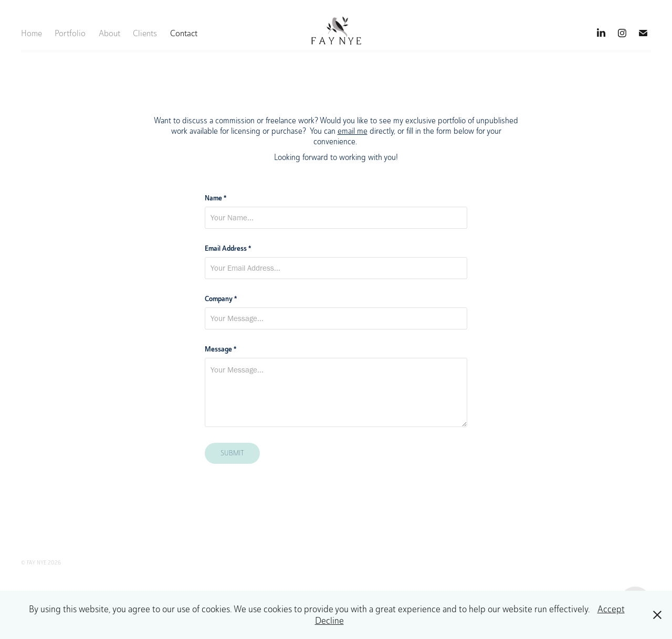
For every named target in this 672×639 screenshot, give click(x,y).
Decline (329, 621)
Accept (611, 609)
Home (31, 33)
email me (353, 131)
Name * (216, 198)
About (109, 33)
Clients (145, 33)
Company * (221, 299)
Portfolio (70, 33)
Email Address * (228, 248)
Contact (184, 33)
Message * (220, 349)
